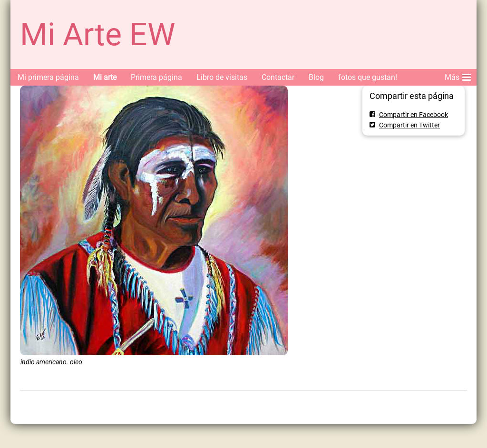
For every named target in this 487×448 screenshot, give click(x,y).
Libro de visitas (222, 77)
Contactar (278, 77)
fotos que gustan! (368, 77)
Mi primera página (48, 77)
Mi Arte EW (98, 34)
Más (458, 76)
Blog (316, 77)
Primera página (156, 77)
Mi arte (105, 77)
